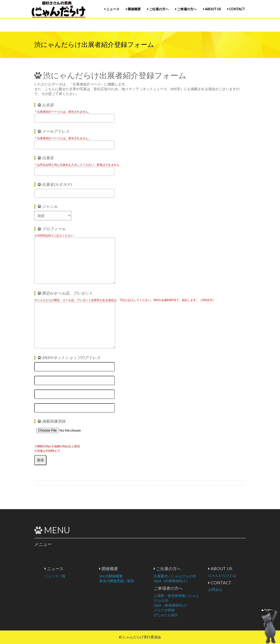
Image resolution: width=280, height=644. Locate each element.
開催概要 (133, 9)
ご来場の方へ (186, 9)
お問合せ (237, 589)
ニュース (112, 9)
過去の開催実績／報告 (138, 581)
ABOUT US (212, 9)
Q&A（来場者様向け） (193, 605)
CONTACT (236, 9)
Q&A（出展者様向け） (193, 581)
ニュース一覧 (77, 576)
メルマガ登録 (186, 610)
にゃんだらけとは (244, 575)
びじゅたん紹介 (187, 615)
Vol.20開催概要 (132, 576)
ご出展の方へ (158, 9)
